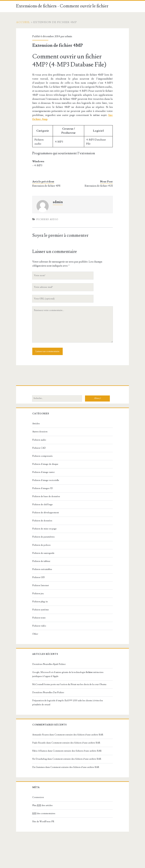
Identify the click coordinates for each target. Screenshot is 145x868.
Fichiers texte (39, 618)
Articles (36, 424)
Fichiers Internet (41, 585)
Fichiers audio (47, 219)
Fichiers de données (42, 521)
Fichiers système (41, 610)
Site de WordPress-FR (43, 822)
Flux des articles (42, 805)
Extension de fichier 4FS (46, 186)
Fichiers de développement (46, 513)
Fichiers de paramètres (43, 537)
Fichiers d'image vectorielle (46, 480)
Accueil (23, 22)
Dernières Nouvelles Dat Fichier (48, 692)
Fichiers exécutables (42, 569)
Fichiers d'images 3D (43, 488)
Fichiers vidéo (39, 626)
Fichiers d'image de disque (45, 464)
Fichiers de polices (41, 545)
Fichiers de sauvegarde (43, 553)
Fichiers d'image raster (43, 472)
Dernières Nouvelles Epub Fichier (49, 664)
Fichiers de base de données (46, 496)
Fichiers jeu (38, 594)
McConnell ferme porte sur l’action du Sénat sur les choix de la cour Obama (69, 684)
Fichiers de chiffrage (43, 505)
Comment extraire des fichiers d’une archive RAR (79, 735)
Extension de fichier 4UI (99, 186)
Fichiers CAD (39, 448)
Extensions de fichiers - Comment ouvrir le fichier (62, 6)
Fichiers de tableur (41, 561)
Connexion (38, 797)
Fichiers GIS (38, 577)
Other (35, 634)
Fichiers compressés (42, 456)
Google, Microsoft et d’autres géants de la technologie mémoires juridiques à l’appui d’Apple (68, 674)
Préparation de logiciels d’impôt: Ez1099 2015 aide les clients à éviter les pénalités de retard (68, 703)
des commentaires (44, 813)
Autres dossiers (40, 432)
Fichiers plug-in (40, 602)
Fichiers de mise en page (44, 529)
